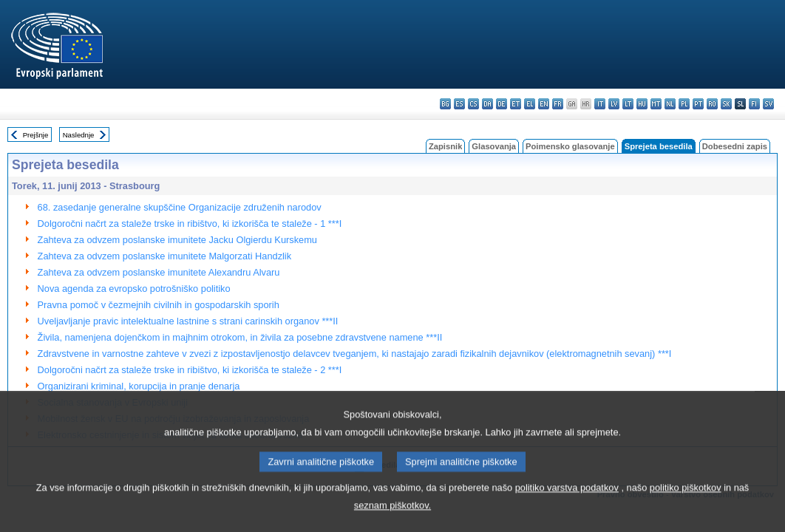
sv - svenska (768, 104)
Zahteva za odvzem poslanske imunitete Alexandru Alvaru (159, 272)
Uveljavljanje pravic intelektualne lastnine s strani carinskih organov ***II (188, 321)
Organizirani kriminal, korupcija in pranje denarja (139, 386)
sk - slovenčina (726, 104)
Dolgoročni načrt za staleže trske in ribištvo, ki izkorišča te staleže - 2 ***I (190, 370)
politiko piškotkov (686, 504)
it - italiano (600, 104)
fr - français (558, 104)
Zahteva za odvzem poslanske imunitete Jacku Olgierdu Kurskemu (177, 240)
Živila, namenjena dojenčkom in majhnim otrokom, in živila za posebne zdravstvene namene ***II (240, 337)
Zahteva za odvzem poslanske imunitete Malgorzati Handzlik (165, 256)
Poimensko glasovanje (570, 146)
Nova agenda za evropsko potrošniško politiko (134, 289)
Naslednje (79, 135)
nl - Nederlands (670, 104)
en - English (544, 104)
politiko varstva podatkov (567, 504)
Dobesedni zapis (735, 146)
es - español (459, 104)
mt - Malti (656, 104)
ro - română (712, 104)
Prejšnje (36, 135)
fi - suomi (754, 104)
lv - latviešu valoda (614, 104)
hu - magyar (642, 104)
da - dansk (487, 104)
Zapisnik (445, 146)
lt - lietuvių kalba (628, 104)
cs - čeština (473, 104)
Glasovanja (494, 146)
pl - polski (684, 104)
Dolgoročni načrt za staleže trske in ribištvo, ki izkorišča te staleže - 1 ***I (190, 224)
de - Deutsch (502, 104)
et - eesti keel (516, 104)
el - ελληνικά (530, 104)
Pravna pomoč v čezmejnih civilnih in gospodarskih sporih (159, 305)
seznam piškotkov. (392, 521)
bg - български (445, 104)
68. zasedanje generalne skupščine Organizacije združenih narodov (180, 207)
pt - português (698, 104)
